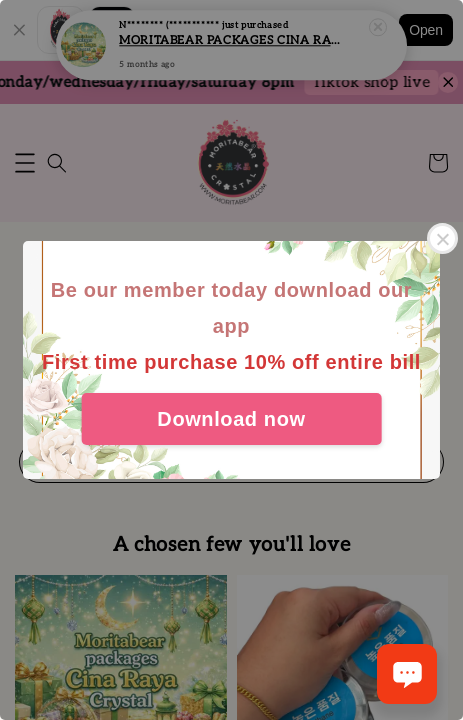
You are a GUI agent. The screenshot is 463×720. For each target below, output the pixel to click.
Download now (231, 419)
